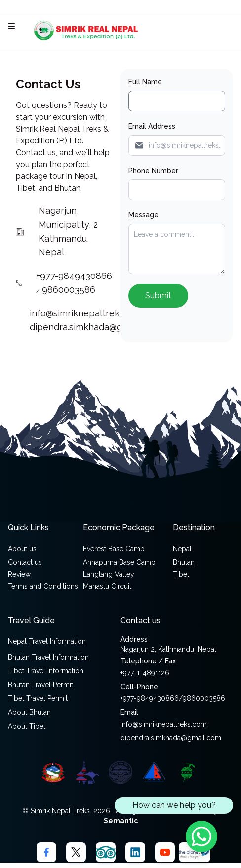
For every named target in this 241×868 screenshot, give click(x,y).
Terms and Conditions (43, 586)
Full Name (145, 82)
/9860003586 (202, 698)
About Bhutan (29, 712)
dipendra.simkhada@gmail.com (94, 327)
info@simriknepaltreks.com (88, 313)
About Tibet (27, 726)
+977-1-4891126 (145, 673)
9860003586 (69, 290)
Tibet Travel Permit (38, 698)
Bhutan (184, 562)
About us (22, 549)
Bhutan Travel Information (48, 657)
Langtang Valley (109, 574)
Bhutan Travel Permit (40, 685)
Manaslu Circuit (107, 586)
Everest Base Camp (114, 549)
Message (143, 215)
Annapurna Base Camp (119, 562)
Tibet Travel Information (46, 671)
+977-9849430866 (74, 276)
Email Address (152, 126)
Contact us (25, 562)
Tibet (181, 574)
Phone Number (153, 171)
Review (19, 574)
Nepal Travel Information (47, 641)
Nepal (182, 549)
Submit (158, 295)
